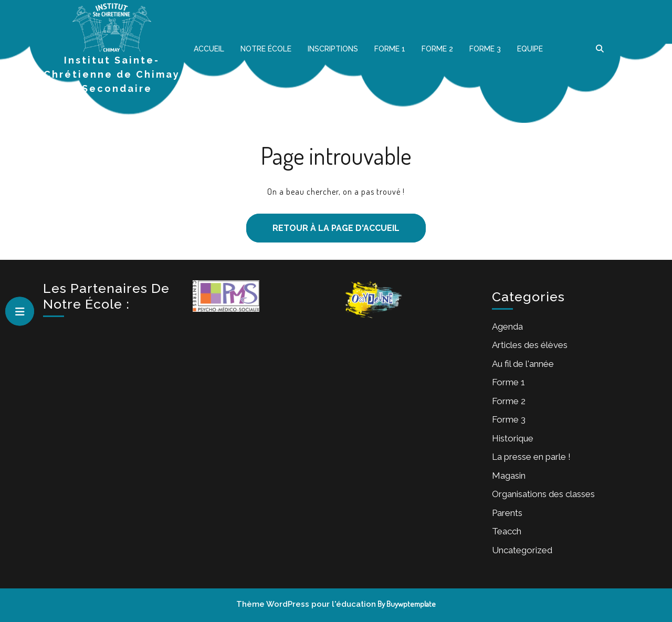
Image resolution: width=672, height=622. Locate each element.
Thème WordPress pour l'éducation (306, 604)
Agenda (507, 326)
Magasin (509, 476)
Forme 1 (390, 49)
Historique (513, 438)
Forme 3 (485, 49)
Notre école (266, 49)
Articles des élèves (530, 345)
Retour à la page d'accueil (323, 223)
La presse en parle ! (531, 457)
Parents (507, 513)
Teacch (507, 531)
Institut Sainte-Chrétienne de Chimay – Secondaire (112, 74)
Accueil (209, 49)
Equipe (530, 49)
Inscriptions (333, 49)
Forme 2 (437, 49)
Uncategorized (522, 550)
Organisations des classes (543, 494)
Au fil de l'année (523, 364)
